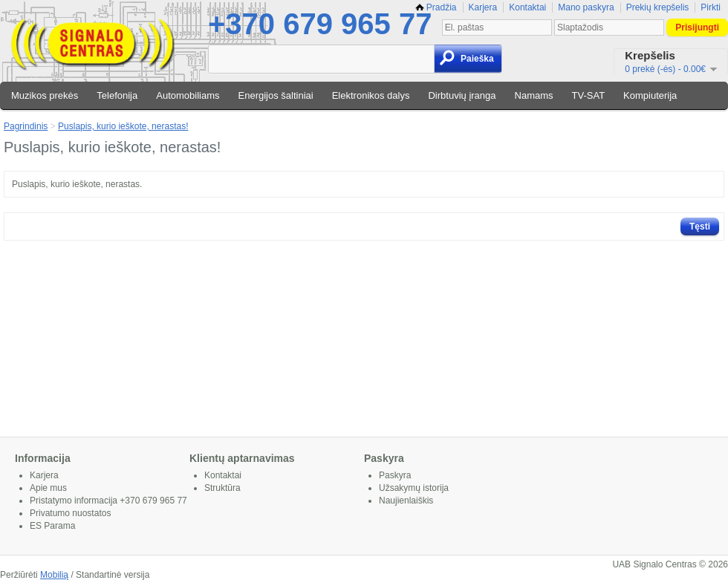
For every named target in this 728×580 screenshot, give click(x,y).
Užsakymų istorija (414, 488)
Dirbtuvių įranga (462, 95)
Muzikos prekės (45, 95)
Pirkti (711, 7)
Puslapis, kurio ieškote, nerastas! (123, 126)
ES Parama (52, 526)
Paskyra (395, 475)
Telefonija (117, 95)
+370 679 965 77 (320, 24)
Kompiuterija (650, 95)
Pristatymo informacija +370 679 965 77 (108, 501)
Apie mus (48, 488)
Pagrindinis (26, 126)
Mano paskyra (586, 7)
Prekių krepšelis (658, 7)
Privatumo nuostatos (70, 513)
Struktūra (222, 488)
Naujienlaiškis (406, 501)
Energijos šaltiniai (276, 95)
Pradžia (436, 7)
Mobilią (54, 575)
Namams (534, 95)
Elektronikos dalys (371, 95)
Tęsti (700, 227)
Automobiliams (188, 95)
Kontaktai (527, 7)
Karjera (483, 7)
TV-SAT (589, 95)
